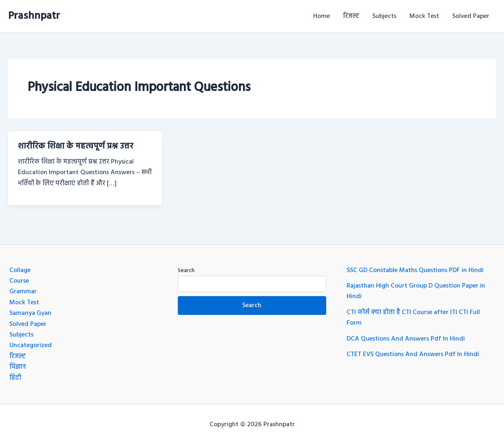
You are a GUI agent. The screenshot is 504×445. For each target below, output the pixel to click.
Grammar (23, 292)
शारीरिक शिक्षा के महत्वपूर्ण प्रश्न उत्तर (76, 146)
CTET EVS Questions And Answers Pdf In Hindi (413, 354)
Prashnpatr (34, 16)
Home (322, 16)
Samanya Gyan (30, 313)
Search (186, 271)
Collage (20, 270)
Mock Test (424, 16)
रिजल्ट (351, 16)
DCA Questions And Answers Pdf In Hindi (406, 339)
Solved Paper (471, 16)
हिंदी (15, 378)
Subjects (384, 16)
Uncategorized (31, 345)
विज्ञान (18, 367)
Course (19, 281)
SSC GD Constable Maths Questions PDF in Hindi (415, 270)
